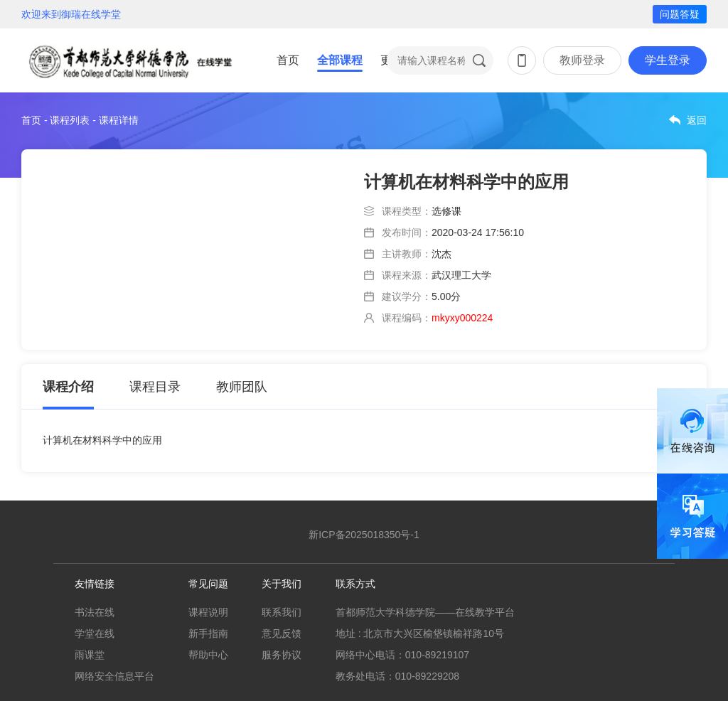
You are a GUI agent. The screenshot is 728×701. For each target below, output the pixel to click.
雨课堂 (90, 655)
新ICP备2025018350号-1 (364, 535)
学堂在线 (95, 633)
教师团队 (242, 387)
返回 (697, 120)
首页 (288, 60)
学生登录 (668, 60)
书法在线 (95, 612)
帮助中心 (208, 655)
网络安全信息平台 (114, 676)
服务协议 (282, 655)
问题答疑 (680, 14)
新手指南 (208, 633)
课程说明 (208, 612)
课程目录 (155, 387)
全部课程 (340, 60)
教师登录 (582, 60)
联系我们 (282, 612)
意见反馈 (282, 633)
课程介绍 (68, 387)
